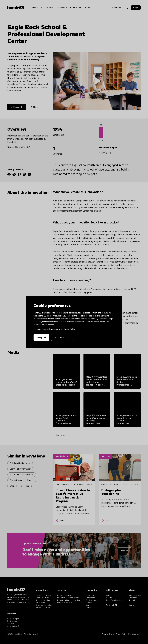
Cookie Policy (69, 329)
